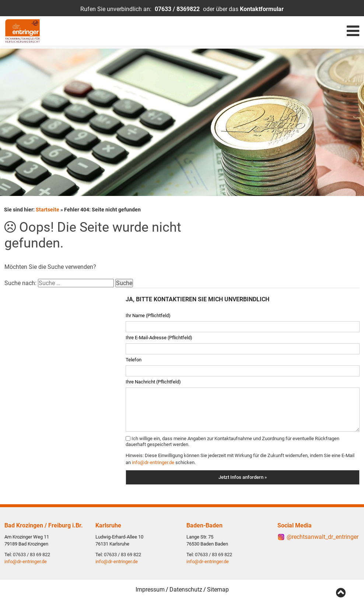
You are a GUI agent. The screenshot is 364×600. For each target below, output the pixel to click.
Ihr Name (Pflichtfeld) (148, 314)
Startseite (48, 208)
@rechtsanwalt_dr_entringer (323, 536)
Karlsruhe (108, 524)
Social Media (295, 524)
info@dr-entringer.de (153, 461)
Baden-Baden (204, 524)
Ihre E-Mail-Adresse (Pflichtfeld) (159, 336)
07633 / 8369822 (177, 9)
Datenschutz (186, 589)
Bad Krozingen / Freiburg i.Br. (44, 524)
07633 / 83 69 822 (31, 554)
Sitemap (218, 589)
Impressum (150, 589)
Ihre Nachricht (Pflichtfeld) (153, 380)
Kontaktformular (262, 9)
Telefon (134, 358)
